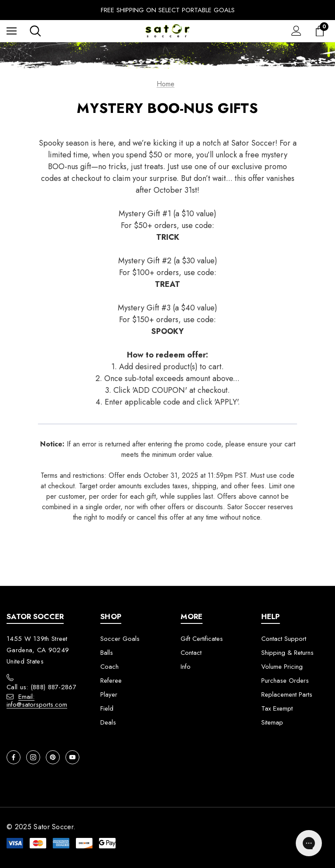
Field (107, 708)
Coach (109, 667)
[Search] (35, 31)
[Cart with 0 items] (321, 31)
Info (186, 667)
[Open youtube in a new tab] (72, 757)
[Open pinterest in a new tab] (53, 757)
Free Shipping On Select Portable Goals (168, 10)
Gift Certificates (202, 639)
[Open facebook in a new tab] (14, 757)
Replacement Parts (287, 694)
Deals (108, 722)
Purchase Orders (285, 681)
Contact (191, 653)
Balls (107, 653)
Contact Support (284, 639)
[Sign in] (296, 31)
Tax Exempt (277, 708)
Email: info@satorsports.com (37, 701)
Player (109, 694)
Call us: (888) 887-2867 (41, 687)
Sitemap (272, 722)
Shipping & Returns (287, 653)
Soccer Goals (120, 639)
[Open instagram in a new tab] (33, 757)
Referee (111, 681)
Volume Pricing (282, 667)
